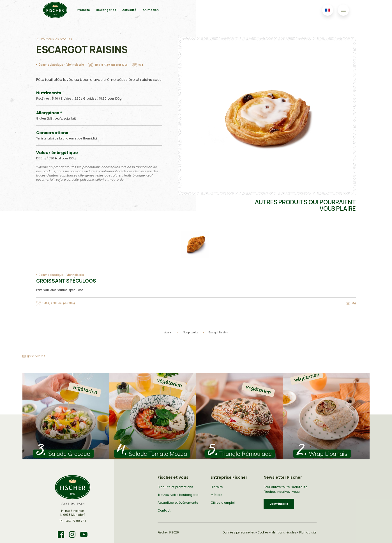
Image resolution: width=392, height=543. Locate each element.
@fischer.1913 (36, 356)
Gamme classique (51, 65)
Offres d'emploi (223, 503)
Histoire (217, 487)
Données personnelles (239, 532)
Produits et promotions (175, 487)
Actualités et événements (178, 503)
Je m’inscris (279, 504)
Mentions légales (284, 532)
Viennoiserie (75, 65)
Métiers (216, 495)
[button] (66, 416)
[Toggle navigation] (343, 10)
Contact (164, 510)
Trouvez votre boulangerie (178, 495)
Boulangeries (106, 10)
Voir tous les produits (57, 39)
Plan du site (308, 532)
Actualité (129, 10)
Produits (83, 10)
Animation (151, 10)
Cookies (263, 532)
